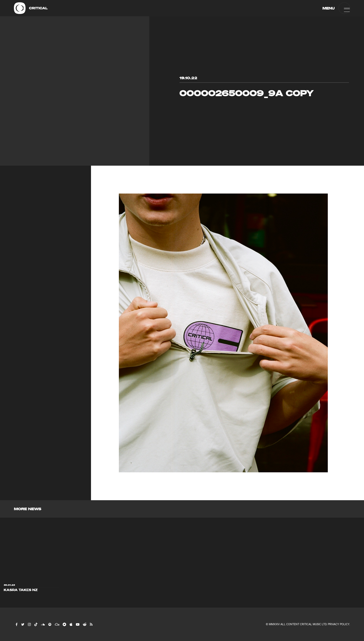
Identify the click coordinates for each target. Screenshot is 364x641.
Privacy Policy (339, 624)
